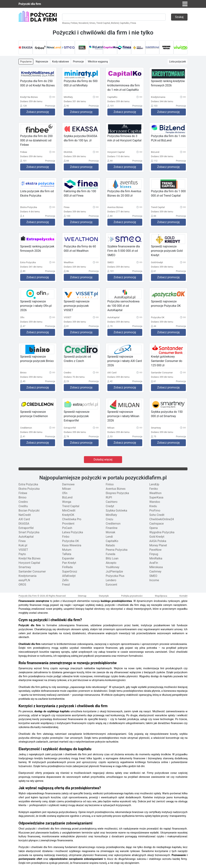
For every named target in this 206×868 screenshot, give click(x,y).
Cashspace (156, 524)
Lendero (111, 580)
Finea (133, 23)
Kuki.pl (23, 545)
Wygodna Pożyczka (162, 532)
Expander (68, 558)
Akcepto (111, 563)
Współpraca (161, 596)
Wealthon (155, 493)
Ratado (110, 545)
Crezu (109, 519)
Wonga (67, 502)
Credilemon (113, 524)
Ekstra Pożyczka (29, 489)
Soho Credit (157, 515)
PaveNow (155, 550)
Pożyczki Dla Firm (28, 596)
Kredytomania (28, 576)
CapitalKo (112, 541)
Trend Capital (103, 23)
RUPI (109, 497)
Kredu (153, 506)
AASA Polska (158, 541)
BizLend (67, 497)
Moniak (111, 532)
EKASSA (24, 524)
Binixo (23, 497)
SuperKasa (156, 497)
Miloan (66, 489)
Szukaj (179, 17)
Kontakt (183, 596)
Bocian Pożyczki (29, 511)
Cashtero (112, 502)
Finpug (154, 554)
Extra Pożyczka (28, 484)
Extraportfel (26, 528)
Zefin (65, 580)
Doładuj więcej (103, 460)
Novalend (83, 23)
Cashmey (155, 571)
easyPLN (24, 580)
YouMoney (113, 567)
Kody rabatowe (61, 62)
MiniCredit (69, 511)
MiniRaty (111, 515)
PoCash (67, 528)
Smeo (92, 23)
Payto (22, 554)
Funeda (111, 554)
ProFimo (155, 511)
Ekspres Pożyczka (117, 493)
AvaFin (154, 563)
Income (154, 580)
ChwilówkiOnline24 (162, 519)
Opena (154, 528)
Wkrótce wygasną (98, 62)
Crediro (23, 502)
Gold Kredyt (157, 537)
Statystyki (104, 596)
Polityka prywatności (132, 596)
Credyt (110, 506)
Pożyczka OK (71, 541)
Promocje (78, 62)
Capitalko (124, 23)
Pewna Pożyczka (117, 550)
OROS (22, 585)
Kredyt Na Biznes (30, 558)
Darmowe (68, 484)
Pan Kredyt (69, 563)
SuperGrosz (70, 571)
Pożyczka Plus (115, 576)
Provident (68, 524)
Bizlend (115, 23)
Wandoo (155, 502)
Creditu (23, 506)
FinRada (67, 567)
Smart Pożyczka (29, 532)
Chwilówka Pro (72, 519)
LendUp (154, 484)
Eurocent (111, 585)
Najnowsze (42, 62)
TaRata (67, 554)
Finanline (112, 528)
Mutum (67, 550)
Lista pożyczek (177, 62)
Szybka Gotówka (116, 511)
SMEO (153, 576)
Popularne (26, 62)
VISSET (23, 550)
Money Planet (158, 545)
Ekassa (66, 23)
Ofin (65, 493)
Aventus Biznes (116, 489)
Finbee (74, 23)
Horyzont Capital (29, 563)
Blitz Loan (112, 558)
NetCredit (25, 515)
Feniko (154, 489)
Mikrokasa (156, 567)
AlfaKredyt (69, 576)
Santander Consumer (32, 571)
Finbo (66, 537)
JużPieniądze (114, 571)
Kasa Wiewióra (72, 545)
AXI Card (24, 519)
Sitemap (82, 596)
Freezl (66, 585)
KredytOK (68, 515)
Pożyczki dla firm (30, 4)
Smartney (25, 567)
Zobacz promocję (38, 112)
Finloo (110, 484)
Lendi (109, 537)
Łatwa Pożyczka (73, 532)
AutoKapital (26, 537)
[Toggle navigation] (185, 4)
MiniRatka (156, 558)
